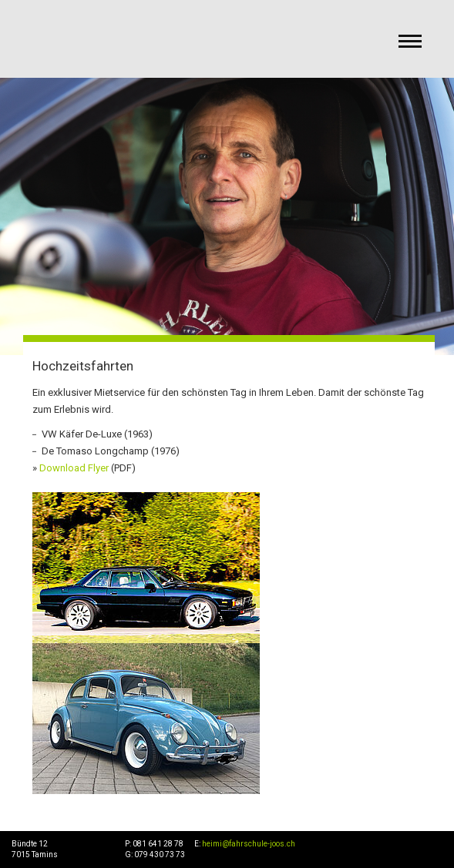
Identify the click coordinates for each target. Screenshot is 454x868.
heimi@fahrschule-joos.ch (249, 844)
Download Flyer (74, 468)
